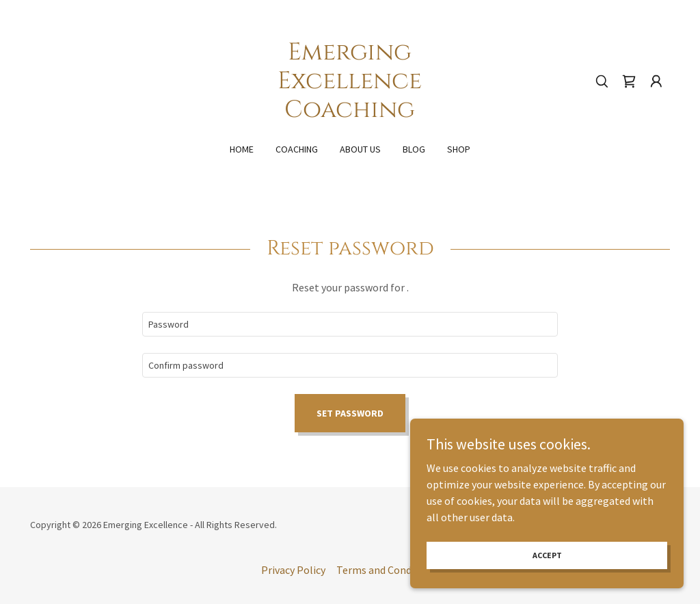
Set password (350, 413)
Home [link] (242, 149)
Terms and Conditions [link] (388, 570)
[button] (656, 81)
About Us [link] (360, 149)
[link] (350, 113)
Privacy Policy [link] (293, 570)
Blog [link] (414, 149)
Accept (547, 555)
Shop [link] (459, 149)
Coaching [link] (297, 149)
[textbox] (350, 324)
